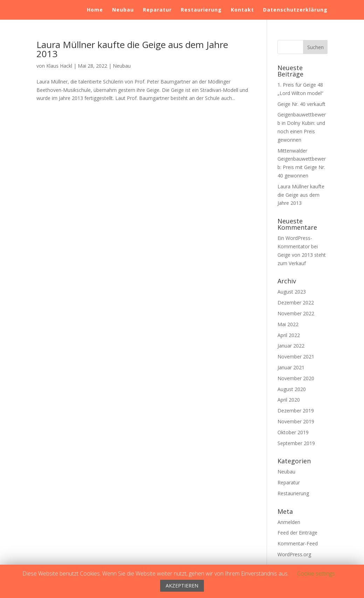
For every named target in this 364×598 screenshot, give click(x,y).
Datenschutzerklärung (295, 10)
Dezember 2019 (296, 411)
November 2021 (296, 357)
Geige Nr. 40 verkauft (301, 104)
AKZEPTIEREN (182, 586)
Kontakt (242, 10)
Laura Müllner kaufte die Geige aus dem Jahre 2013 (132, 49)
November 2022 (296, 313)
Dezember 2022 (296, 303)
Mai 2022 (288, 324)
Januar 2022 (291, 346)
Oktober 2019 (293, 432)
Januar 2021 (291, 367)
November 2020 (296, 378)
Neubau (123, 10)
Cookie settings (316, 573)
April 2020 (289, 400)
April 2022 (289, 335)
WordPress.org (294, 554)
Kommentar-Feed (298, 543)
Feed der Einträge (297, 533)
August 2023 (292, 292)
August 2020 (292, 389)
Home (95, 10)
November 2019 (296, 421)
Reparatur (157, 10)
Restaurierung (201, 10)
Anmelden (289, 522)
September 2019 (296, 443)
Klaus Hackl (59, 66)
